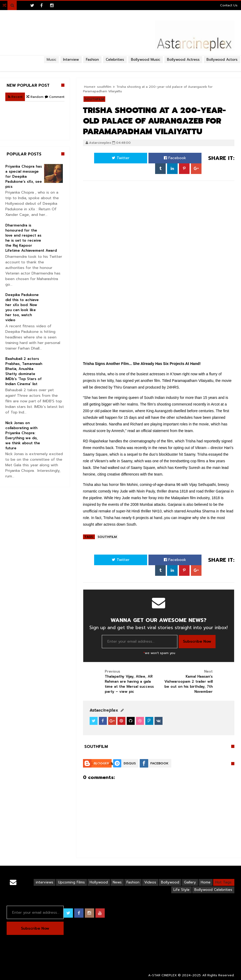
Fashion (133, 882)
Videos (150, 882)
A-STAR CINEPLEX (163, 975)
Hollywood (99, 882)
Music (51, 60)
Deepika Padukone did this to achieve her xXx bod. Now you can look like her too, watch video (22, 307)
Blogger (101, 763)
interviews (45, 882)
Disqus (130, 763)
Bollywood (170, 882)
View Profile (102, 710)
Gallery (190, 882)
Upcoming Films (71, 882)
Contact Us (229, 5)
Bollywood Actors (222, 60)
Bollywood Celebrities (213, 890)
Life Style (181, 890)
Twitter (121, 158)
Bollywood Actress (183, 60)
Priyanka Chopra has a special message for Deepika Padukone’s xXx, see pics (24, 177)
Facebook (175, 158)
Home (206, 882)
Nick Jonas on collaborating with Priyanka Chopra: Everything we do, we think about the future (23, 435)
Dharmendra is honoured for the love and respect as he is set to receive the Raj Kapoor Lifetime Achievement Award (31, 238)
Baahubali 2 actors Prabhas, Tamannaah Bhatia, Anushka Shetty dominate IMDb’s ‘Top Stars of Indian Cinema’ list (24, 371)
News (117, 882)
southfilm (107, 537)
